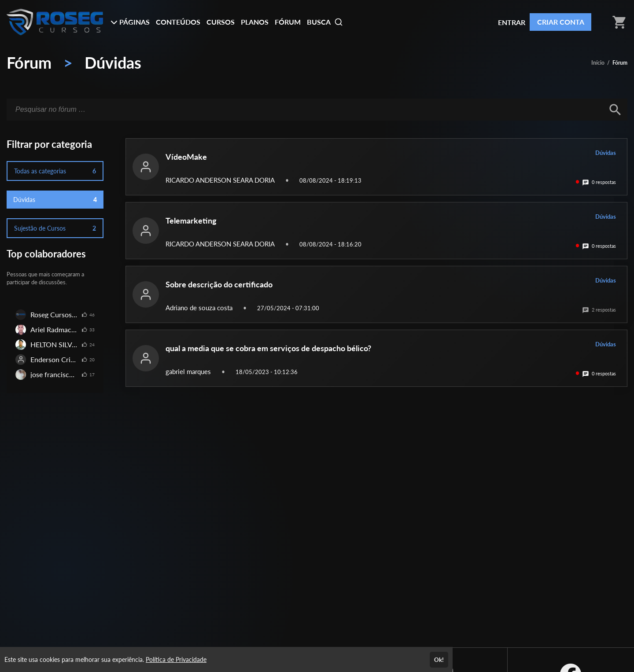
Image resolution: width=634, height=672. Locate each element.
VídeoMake (186, 157)
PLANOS (255, 22)
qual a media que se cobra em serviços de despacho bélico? (268, 348)
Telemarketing (191, 220)
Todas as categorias (55, 171)
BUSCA (325, 22)
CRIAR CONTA (561, 22)
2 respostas (599, 310)
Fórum (29, 62)
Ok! (439, 660)
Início (598, 63)
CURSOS (221, 22)
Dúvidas (113, 62)
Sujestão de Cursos (55, 228)
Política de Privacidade (176, 659)
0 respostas (599, 182)
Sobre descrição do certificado (219, 284)
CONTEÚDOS (178, 22)
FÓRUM (288, 22)
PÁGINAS (130, 22)
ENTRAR (512, 22)
